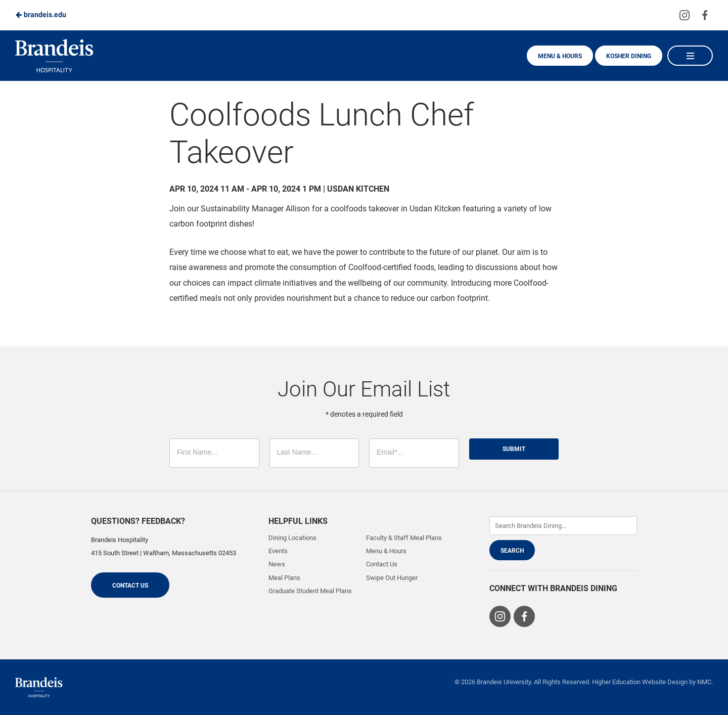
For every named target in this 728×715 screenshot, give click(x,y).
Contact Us (130, 586)
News (277, 564)
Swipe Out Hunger (392, 578)
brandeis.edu (41, 15)
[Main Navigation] (690, 56)
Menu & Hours (560, 56)
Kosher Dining (629, 56)
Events (278, 551)
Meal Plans (284, 578)
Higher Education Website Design (640, 682)
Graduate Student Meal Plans (310, 591)
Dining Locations (292, 538)
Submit (514, 449)
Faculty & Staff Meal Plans (404, 538)
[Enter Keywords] (563, 526)
